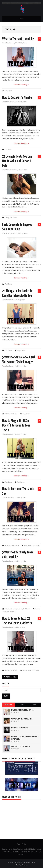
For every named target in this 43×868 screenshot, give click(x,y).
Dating (7, 218)
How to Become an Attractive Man (23, 710)
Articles (7, 414)
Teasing (12, 612)
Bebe (25, 43)
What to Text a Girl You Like (18, 39)
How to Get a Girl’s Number (17, 98)
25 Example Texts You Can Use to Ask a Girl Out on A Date (17, 161)
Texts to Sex (36, 545)
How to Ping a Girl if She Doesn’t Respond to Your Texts (16, 426)
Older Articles (10, 677)
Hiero (17, 865)
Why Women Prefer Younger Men (22, 719)
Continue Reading (22, 85)
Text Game (8, 91)
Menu (22, 19)
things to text (21, 350)
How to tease (27, 670)
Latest (21, 705)
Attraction (8, 545)
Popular (9, 705)
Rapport (20, 609)
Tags (34, 705)
